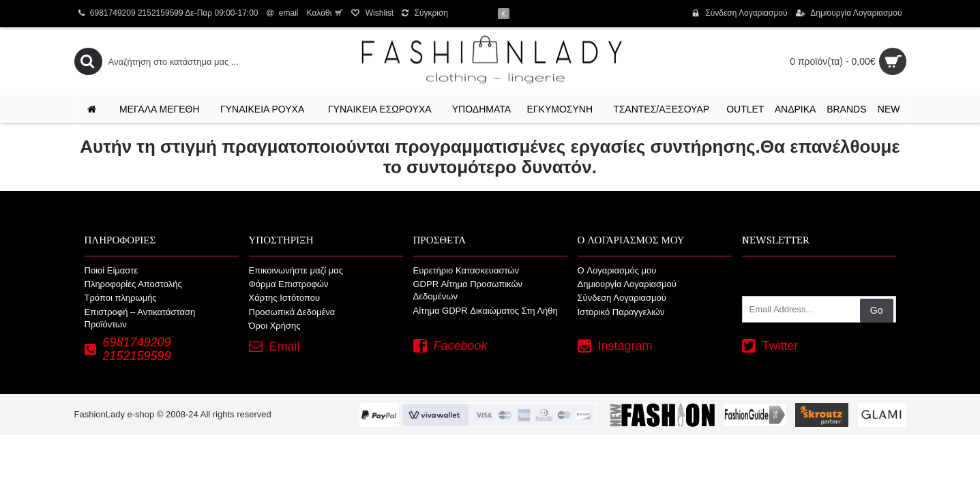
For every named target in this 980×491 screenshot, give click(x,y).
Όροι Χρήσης (275, 326)
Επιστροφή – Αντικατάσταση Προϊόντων (140, 318)
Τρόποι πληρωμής (121, 298)
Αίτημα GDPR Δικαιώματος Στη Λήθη (486, 311)
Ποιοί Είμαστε (112, 270)
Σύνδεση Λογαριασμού (622, 298)
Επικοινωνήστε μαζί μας (296, 270)
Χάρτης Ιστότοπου (285, 298)
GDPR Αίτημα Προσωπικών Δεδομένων (468, 290)
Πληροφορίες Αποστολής (133, 284)
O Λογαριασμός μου (617, 270)
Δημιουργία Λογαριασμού (627, 284)
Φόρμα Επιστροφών (289, 284)
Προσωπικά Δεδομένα (292, 312)
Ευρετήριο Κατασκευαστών (466, 270)
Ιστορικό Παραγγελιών (621, 312)
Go (877, 310)
